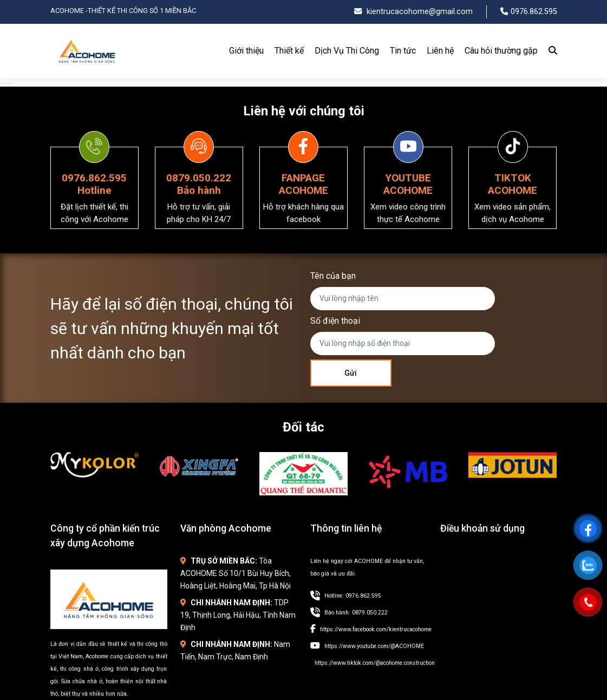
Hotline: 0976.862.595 (353, 596)
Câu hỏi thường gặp (501, 51)
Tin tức (403, 51)
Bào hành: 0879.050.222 (356, 613)
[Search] (550, 51)
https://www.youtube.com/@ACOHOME (374, 646)
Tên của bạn (333, 276)
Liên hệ (440, 51)
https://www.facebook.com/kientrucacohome (376, 629)
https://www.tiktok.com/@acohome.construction (375, 663)
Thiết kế (289, 51)
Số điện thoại (335, 321)
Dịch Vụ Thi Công (347, 51)
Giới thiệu (246, 51)
